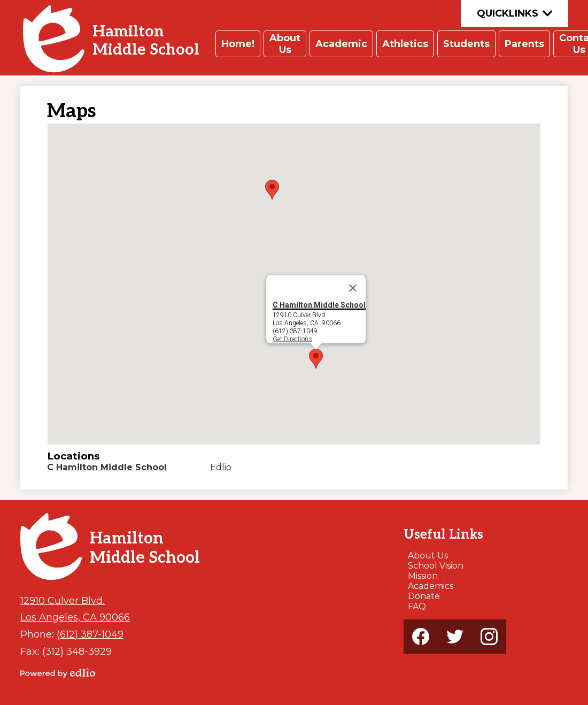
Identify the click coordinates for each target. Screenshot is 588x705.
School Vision (436, 566)
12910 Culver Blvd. (63, 600)
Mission (423, 576)
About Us (428, 555)
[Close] (353, 288)
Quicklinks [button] (514, 13)
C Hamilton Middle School (319, 305)
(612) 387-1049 (90, 634)
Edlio (221, 467)
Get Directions (292, 339)
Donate (424, 596)
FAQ (417, 606)
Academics (431, 586)
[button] (238, 44)
